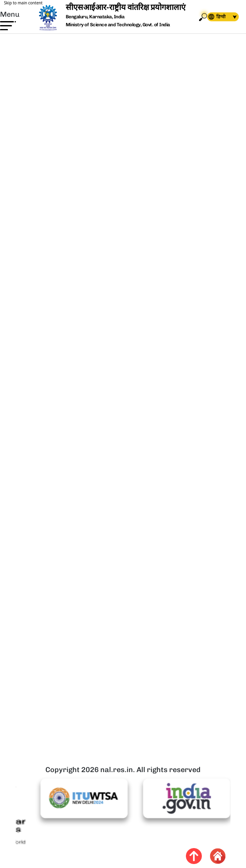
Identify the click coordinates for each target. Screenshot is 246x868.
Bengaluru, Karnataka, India (95, 17)
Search (203, 17)
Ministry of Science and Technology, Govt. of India (118, 25)
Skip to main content (23, 3)
